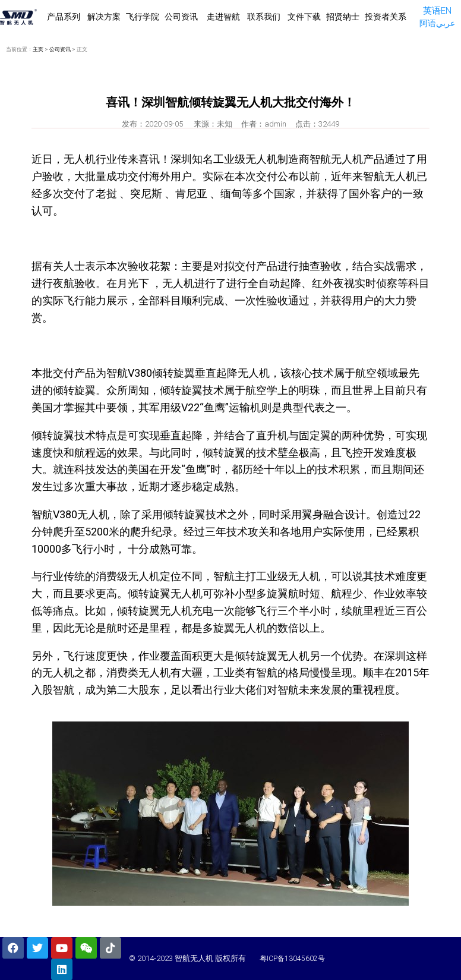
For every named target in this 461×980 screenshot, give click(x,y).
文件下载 (304, 17)
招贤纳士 (343, 17)
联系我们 (264, 17)
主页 (38, 49)
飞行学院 (143, 17)
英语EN (437, 11)
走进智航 (223, 17)
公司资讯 (182, 17)
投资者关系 (386, 17)
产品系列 (64, 17)
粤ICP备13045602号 (292, 959)
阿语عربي (437, 23)
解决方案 (104, 17)
